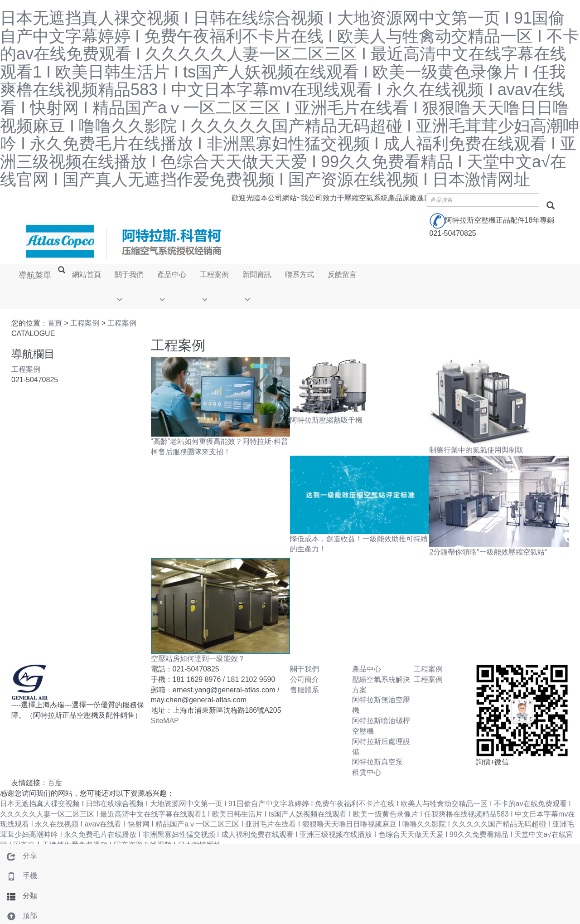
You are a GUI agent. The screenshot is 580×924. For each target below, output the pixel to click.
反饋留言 (342, 275)
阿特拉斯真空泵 (377, 763)
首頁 (55, 324)
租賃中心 (367, 773)
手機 (19, 876)
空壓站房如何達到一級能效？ (198, 659)
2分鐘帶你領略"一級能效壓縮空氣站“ (488, 553)
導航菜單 (34, 275)
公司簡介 (304, 680)
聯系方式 (299, 275)
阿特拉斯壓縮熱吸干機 (326, 421)
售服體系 (304, 690)
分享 (19, 856)
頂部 (19, 916)
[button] (129, 298)
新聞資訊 (256, 275)
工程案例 (214, 275)
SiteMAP (165, 722)
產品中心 (171, 275)
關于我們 (129, 275)
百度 (55, 784)
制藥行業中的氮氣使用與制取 (476, 451)
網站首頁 (86, 275)
